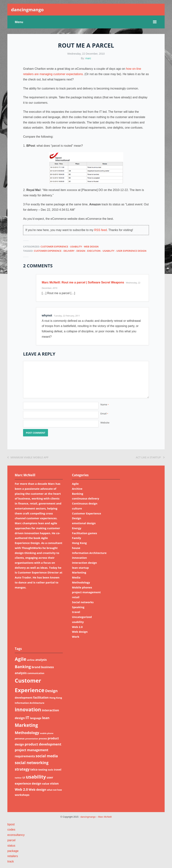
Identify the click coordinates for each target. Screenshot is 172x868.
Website (105, 423)
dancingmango (27, 10)
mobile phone (47, 733)
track (11, 861)
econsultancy (16, 835)
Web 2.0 (77, 627)
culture (77, 508)
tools (50, 770)
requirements (25, 756)
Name (105, 404)
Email (104, 414)
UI (24, 777)
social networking (32, 763)
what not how (54, 790)
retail (76, 597)
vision (54, 783)
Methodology (81, 582)
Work (76, 637)
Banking (78, 494)
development (24, 697)
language (36, 718)
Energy (77, 528)
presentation (32, 739)
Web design (91, 247)
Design (81, 251)
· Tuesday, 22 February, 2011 (66, 316)
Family (76, 538)
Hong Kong (79, 543)
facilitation (41, 697)
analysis (41, 660)
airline (31, 660)
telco (34, 769)
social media (47, 756)
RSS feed (101, 230)
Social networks (83, 602)
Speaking (78, 607)
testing (43, 770)
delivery (69, 251)
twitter (18, 778)
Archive (77, 489)
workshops (22, 795)
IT (27, 718)
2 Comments (38, 266)
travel (76, 612)
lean (46, 718)
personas (20, 739)
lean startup (80, 568)
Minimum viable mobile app (28, 457)
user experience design (131, 251)
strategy (22, 769)
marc (88, 58)
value (46, 783)
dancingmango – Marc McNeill (96, 817)
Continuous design (85, 503)
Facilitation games (85, 533)
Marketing (79, 572)
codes (11, 830)
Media (76, 577)
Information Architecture (89, 553)
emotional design (84, 523)
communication (36, 673)
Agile (75, 484)
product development (43, 744)
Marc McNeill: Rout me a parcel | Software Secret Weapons (83, 282)
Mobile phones (82, 587)
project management (86, 592)
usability (76, 247)
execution (94, 251)
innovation (79, 558)
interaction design (84, 563)
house (76, 548)
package (13, 851)
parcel (11, 840)
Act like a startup (150, 457)
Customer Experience (54, 247)
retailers (13, 856)
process (43, 739)
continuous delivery (86, 498)
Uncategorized (82, 617)
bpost (11, 824)
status (11, 846)
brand (36, 667)
